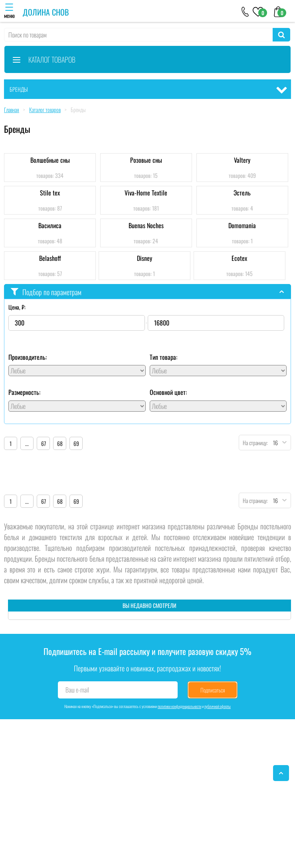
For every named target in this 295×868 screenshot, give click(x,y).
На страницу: (253, 443)
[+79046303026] (245, 11)
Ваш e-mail (77, 690)
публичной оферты (218, 706)
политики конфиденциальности (179, 706)
